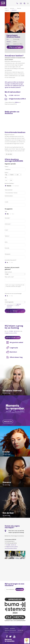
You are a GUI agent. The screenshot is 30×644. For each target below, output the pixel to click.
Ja (7, 262)
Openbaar (17, 186)
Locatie (6, 202)
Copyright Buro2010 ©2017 (16, 632)
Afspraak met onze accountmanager (13, 294)
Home (6, 8)
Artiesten (12, 8)
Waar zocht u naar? (9, 277)
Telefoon (7, 236)
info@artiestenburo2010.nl (17, 99)
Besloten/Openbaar (10, 183)
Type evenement (9, 190)
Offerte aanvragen (15, 47)
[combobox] (7, 175)
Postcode (7, 248)
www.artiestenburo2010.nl (11, 548)
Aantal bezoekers (9, 196)
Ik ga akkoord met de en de (14, 306)
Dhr (8, 214)
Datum (7, 173)
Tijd (6, 178)
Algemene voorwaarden (10, 630)
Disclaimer (12, 629)
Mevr (13, 214)
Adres (6, 242)
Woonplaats (8, 254)
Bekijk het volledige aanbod (13, 338)
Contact (7, 629)
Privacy (6, 632)
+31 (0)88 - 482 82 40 (14, 95)
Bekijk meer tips (8, 421)
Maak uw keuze (8, 272)
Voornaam (8, 218)
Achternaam (8, 224)
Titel (6, 212)
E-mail (7, 230)
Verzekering (20, 630)
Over (6, 300)
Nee (12, 262)
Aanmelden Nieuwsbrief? (11, 260)
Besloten (9, 186)
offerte (17, 102)
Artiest (7, 167)
